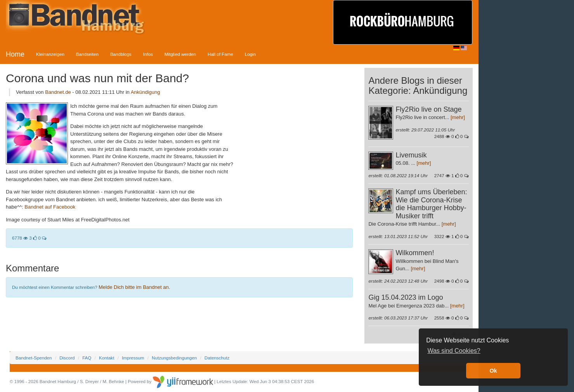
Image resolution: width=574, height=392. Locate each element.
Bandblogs (121, 54)
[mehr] (458, 117)
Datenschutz (217, 358)
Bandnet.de (58, 92)
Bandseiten (87, 54)
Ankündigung (146, 92)
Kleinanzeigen (50, 54)
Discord (67, 358)
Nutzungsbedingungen (174, 358)
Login (250, 54)
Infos (148, 54)
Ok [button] (493, 371)
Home (15, 54)
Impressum (133, 358)
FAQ (87, 358)
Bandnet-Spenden (34, 358)
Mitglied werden (180, 54)
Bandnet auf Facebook (50, 207)
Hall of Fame (220, 54)
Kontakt (107, 358)
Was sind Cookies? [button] (454, 351)
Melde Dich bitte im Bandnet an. (134, 287)
